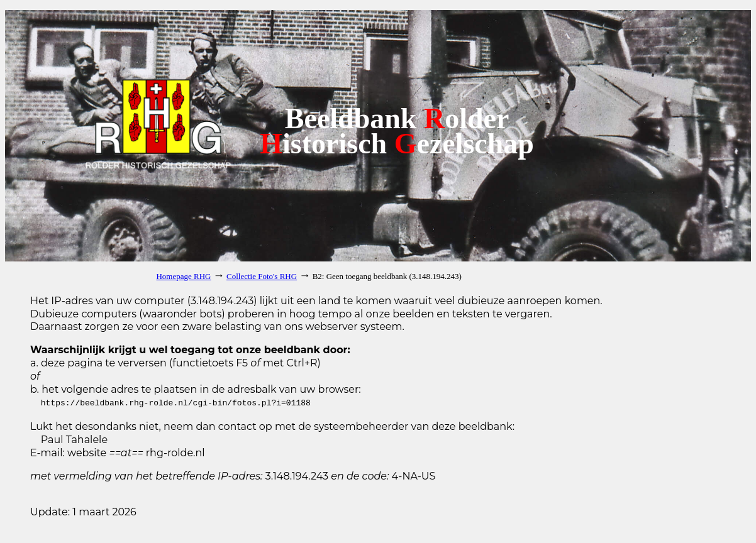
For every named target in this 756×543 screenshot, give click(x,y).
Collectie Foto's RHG (262, 276)
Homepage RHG (183, 276)
